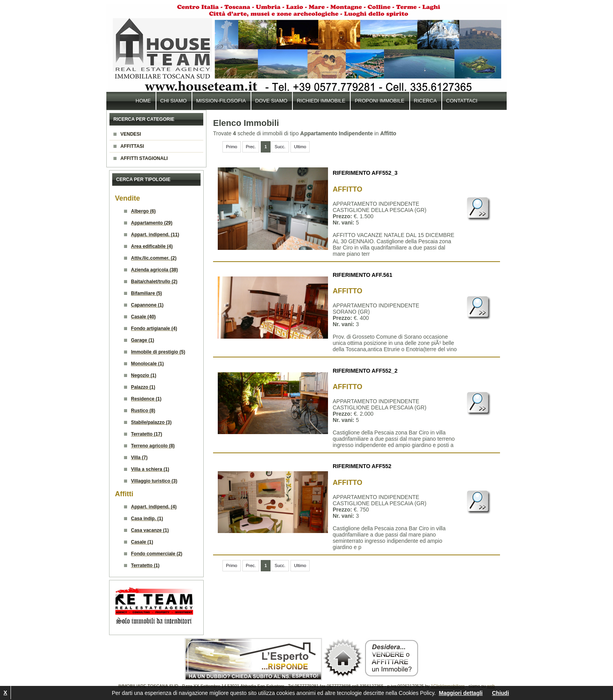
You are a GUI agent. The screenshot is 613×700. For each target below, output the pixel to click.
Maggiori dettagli (461, 693)
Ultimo (300, 147)
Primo (232, 147)
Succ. (280, 147)
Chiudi (500, 693)
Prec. (251, 147)
